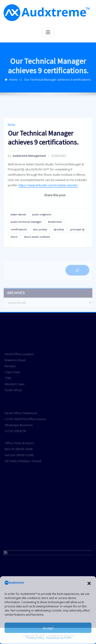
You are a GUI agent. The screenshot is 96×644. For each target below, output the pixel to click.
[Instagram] (58, 226)
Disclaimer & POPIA (59, 638)
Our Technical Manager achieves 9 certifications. (58, 85)
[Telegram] (63, 226)
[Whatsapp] (47, 226)
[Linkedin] (52, 226)
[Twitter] (80, 226)
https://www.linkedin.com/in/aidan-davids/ (48, 211)
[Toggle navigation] (48, 32)
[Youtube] (69, 226)
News (11, 150)
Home (13, 85)
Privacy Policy (35, 638)
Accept (48, 628)
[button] (89, 583)
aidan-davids (18, 240)
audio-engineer (42, 240)
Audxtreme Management (27, 182)
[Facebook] (74, 226)
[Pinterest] (85, 226)
